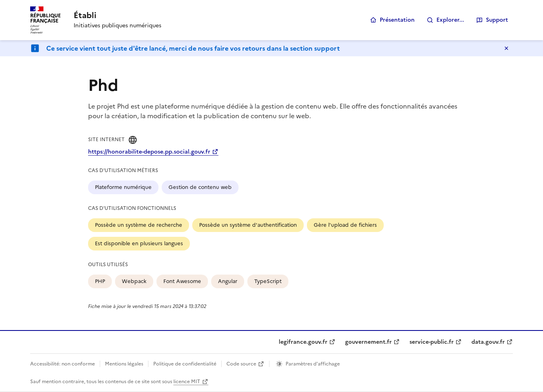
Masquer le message (506, 48)
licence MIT (187, 382)
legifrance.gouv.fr (303, 342)
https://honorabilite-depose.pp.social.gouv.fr (149, 152)
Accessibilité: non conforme (63, 364)
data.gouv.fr (488, 342)
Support (497, 20)
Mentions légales (124, 364)
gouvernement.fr (368, 342)
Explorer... (450, 20)
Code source (241, 364)
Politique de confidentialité (185, 364)
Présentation (397, 20)
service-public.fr (432, 342)
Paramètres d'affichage (313, 364)
